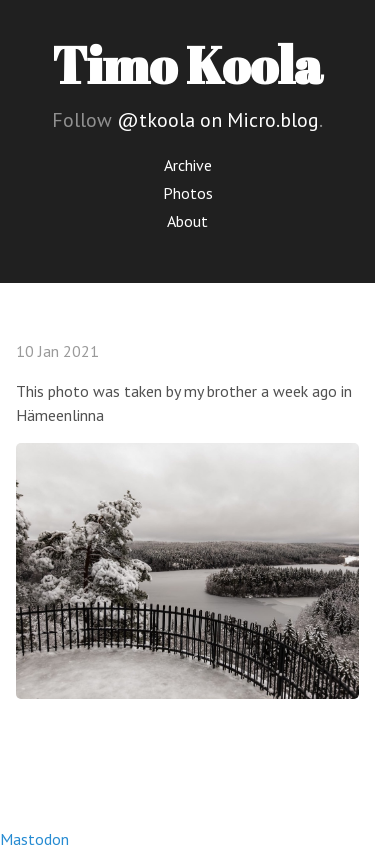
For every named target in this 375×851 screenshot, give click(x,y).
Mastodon (34, 839)
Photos (188, 193)
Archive (188, 165)
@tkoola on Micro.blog (218, 120)
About (187, 221)
